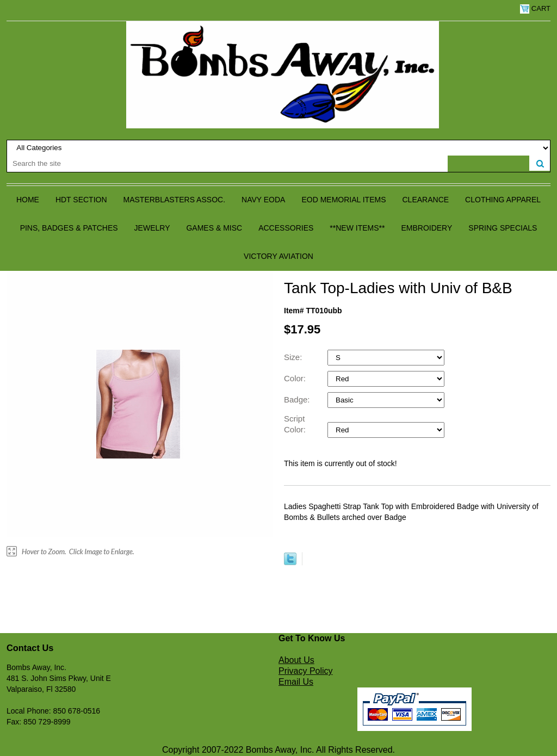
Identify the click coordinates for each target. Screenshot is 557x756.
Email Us (296, 682)
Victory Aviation (278, 256)
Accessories (286, 228)
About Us (296, 660)
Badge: (298, 399)
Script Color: (296, 424)
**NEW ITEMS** (357, 228)
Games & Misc (214, 228)
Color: (296, 378)
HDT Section (81, 200)
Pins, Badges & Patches (69, 228)
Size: (294, 357)
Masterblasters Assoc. (175, 200)
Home (28, 200)
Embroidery (426, 228)
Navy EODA (263, 200)
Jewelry (152, 228)
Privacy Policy (306, 671)
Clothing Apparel (503, 200)
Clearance (426, 200)
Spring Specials (503, 228)
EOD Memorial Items (344, 200)
